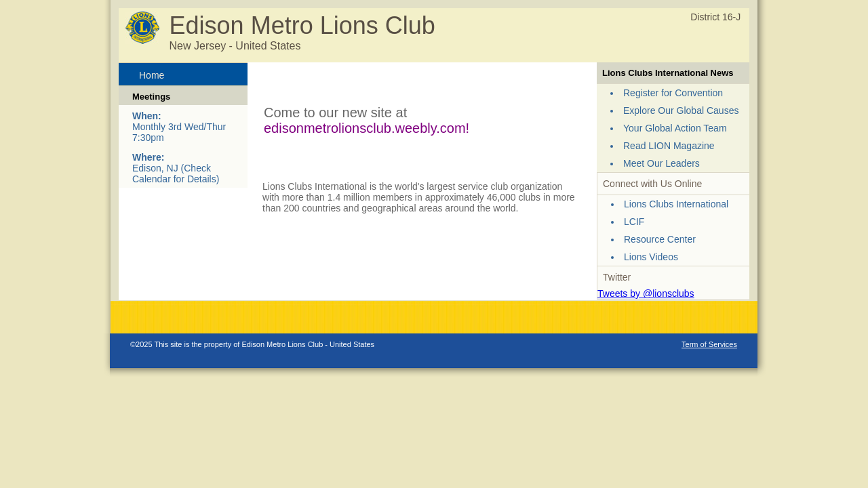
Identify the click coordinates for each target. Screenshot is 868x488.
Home (152, 75)
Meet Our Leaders (662, 163)
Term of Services (709, 344)
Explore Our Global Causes (681, 110)
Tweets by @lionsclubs (646, 293)
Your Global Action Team (675, 128)
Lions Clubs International (676, 204)
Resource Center (660, 239)
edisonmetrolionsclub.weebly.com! (367, 128)
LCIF (634, 222)
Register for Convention (673, 93)
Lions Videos (651, 257)
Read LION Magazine (669, 146)
